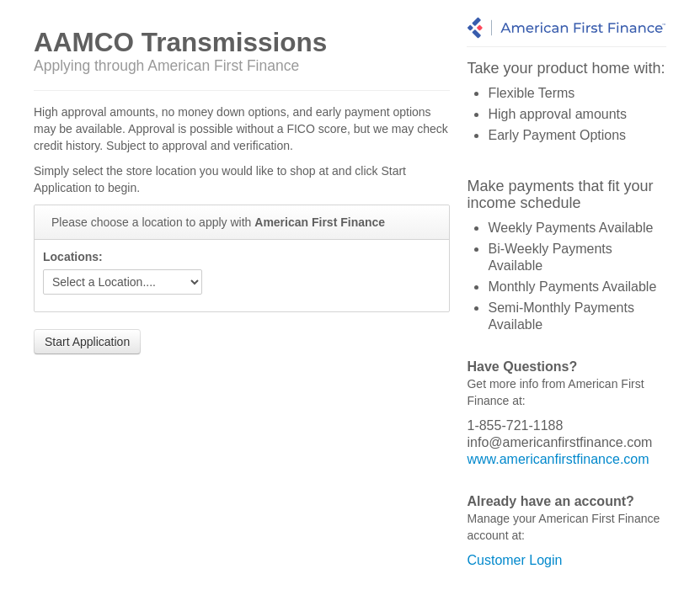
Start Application (87, 342)
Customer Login (514, 560)
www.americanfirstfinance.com (558, 459)
